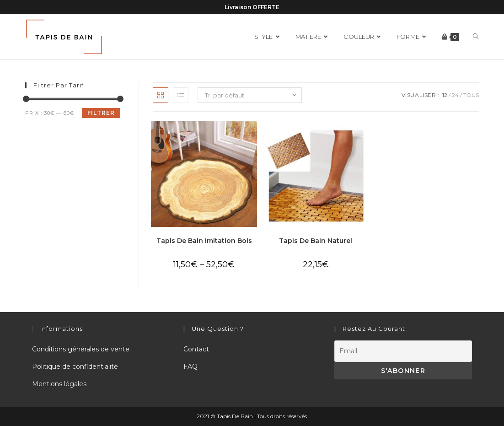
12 (445, 95)
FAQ (190, 367)
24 (455, 95)
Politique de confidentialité (75, 367)
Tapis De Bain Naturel (316, 241)
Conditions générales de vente (81, 349)
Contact (196, 349)
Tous (471, 95)
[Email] (403, 351)
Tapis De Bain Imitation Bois (204, 241)
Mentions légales (59, 384)
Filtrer (101, 113)
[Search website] (476, 37)
